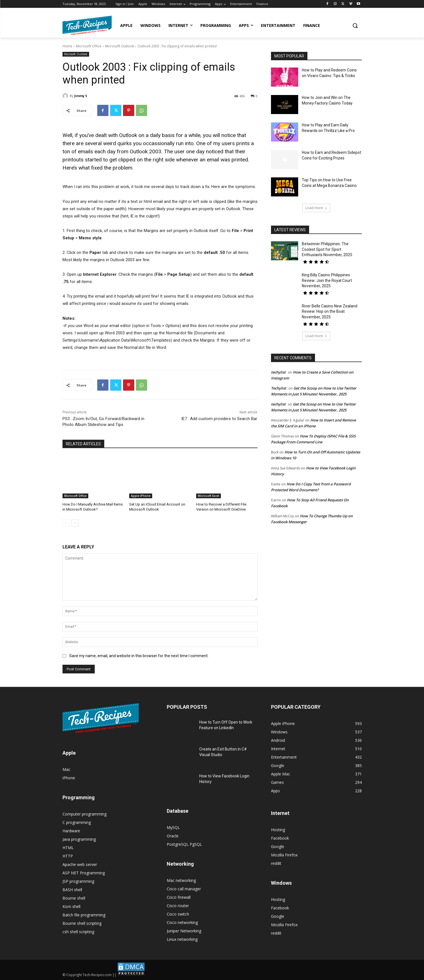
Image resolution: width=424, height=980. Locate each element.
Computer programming (84, 814)
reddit (276, 863)
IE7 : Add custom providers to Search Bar (219, 419)
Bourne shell (74, 898)
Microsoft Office (89, 46)
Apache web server (80, 864)
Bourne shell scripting (82, 923)
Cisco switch (178, 914)
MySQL (173, 827)
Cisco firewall (179, 897)
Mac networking (181, 880)
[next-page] (75, 523)
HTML (68, 848)
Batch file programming (84, 915)
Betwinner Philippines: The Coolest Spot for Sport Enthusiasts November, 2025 (327, 249)
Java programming (79, 839)
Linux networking (182, 939)
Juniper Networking (184, 931)
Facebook (280, 838)
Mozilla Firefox (284, 855)
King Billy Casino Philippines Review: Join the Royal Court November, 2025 (327, 280)
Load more (316, 208)
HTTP (68, 856)
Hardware (71, 831)
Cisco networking (182, 922)
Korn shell (71, 906)
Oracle (173, 836)
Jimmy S (81, 96)
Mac (66, 769)
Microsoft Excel (208, 496)
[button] (355, 26)
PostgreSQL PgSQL (184, 844)
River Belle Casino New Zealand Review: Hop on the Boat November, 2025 (330, 311)
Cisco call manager (184, 889)
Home (67, 46)
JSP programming (78, 881)
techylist (278, 372)
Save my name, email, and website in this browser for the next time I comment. (139, 656)
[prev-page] (66, 523)
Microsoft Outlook (120, 46)
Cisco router (178, 906)
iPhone (69, 778)
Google (278, 846)
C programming (77, 822)
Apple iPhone (141, 496)
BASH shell (72, 890)
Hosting (278, 830)
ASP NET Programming (84, 873)
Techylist (279, 388)
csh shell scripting (78, 932)
